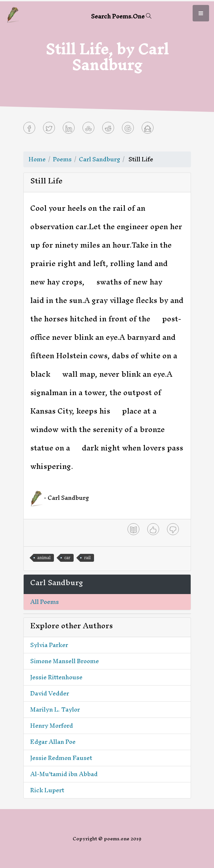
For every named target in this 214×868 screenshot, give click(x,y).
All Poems (45, 602)
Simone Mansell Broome (65, 661)
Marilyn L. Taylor (55, 709)
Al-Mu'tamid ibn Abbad (64, 774)
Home (37, 159)
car (67, 558)
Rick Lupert (47, 790)
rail (87, 558)
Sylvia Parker (49, 645)
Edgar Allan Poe (53, 742)
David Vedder (50, 693)
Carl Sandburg (99, 159)
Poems (62, 159)
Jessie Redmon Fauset (61, 758)
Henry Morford (52, 726)
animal (44, 558)
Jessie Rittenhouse (56, 677)
